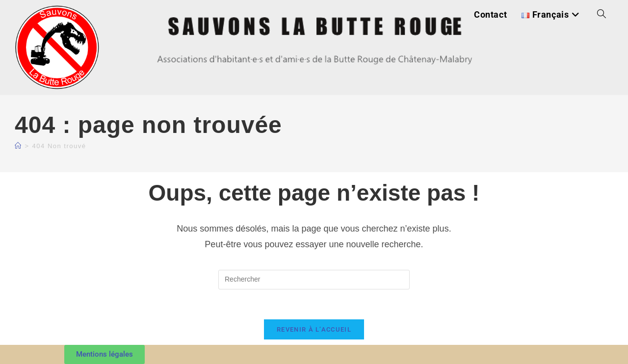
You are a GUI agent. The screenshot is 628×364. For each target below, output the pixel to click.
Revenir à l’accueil (314, 329)
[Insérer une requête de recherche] (314, 280)
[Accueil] (18, 146)
